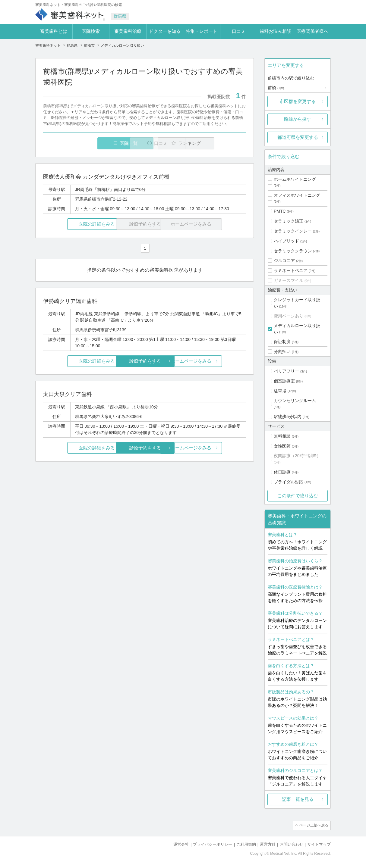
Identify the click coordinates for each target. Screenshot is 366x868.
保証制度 (282, 342)
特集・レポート (202, 31)
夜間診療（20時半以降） (297, 456)
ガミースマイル (289, 280)
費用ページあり (289, 316)
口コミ (239, 31)
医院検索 (91, 31)
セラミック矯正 (289, 221)
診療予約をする (145, 361)
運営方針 (268, 844)
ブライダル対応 (289, 482)
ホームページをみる (212, 361)
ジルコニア (284, 261)
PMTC (280, 211)
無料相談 (282, 436)
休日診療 (282, 472)
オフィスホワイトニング (297, 195)
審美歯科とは (54, 31)
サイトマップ (319, 844)
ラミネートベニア (291, 270)
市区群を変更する (298, 101)
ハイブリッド (286, 241)
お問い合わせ (292, 844)
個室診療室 (284, 381)
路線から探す (298, 119)
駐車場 (280, 391)
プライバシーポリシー (213, 844)
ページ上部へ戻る (314, 825)
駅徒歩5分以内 (288, 417)
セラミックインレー (293, 231)
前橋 (276, 88)
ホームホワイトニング (295, 179)
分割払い (282, 351)
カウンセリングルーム (295, 401)
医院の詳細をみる (77, 224)
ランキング (211, 143)
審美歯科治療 (128, 31)
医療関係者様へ (312, 31)
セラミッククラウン (293, 251)
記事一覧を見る (298, 799)
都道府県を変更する (298, 137)
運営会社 (181, 844)
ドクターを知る (165, 31)
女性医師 (282, 446)
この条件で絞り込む (298, 496)
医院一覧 (85, 143)
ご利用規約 (246, 844)
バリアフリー (286, 371)
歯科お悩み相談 (275, 31)
